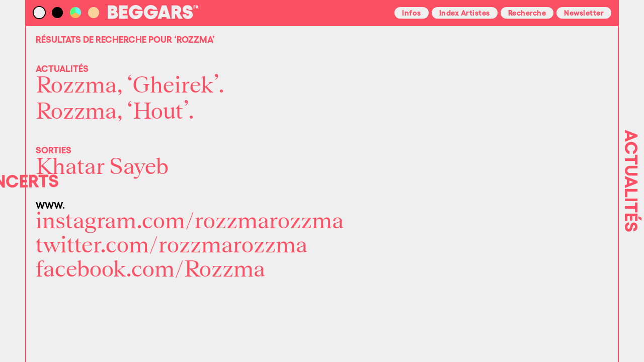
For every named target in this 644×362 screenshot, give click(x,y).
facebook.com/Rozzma (150, 269)
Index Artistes (465, 12)
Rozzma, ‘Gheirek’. (130, 85)
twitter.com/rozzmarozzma (172, 245)
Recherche (527, 12)
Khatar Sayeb (102, 167)
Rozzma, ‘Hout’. (115, 112)
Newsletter (584, 12)
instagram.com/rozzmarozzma (190, 221)
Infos (412, 12)
